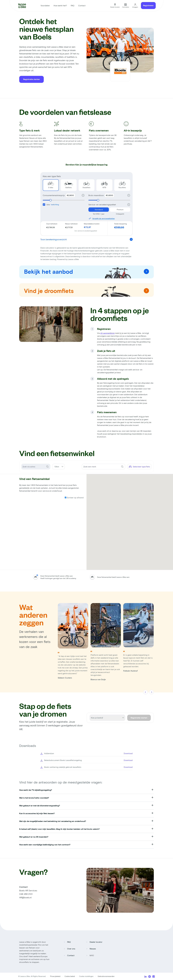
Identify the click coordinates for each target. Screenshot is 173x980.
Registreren (148, 5)
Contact (82, 5)
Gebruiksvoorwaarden (106, 976)
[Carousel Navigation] (148, 692)
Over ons (71, 949)
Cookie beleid (70, 976)
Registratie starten (32, 79)
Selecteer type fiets (139, 467)
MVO (92, 955)
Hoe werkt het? (60, 5)
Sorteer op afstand (74, 498)
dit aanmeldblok (107, 333)
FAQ (73, 5)
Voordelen (45, 5)
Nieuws (93, 949)
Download (128, 753)
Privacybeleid (55, 976)
